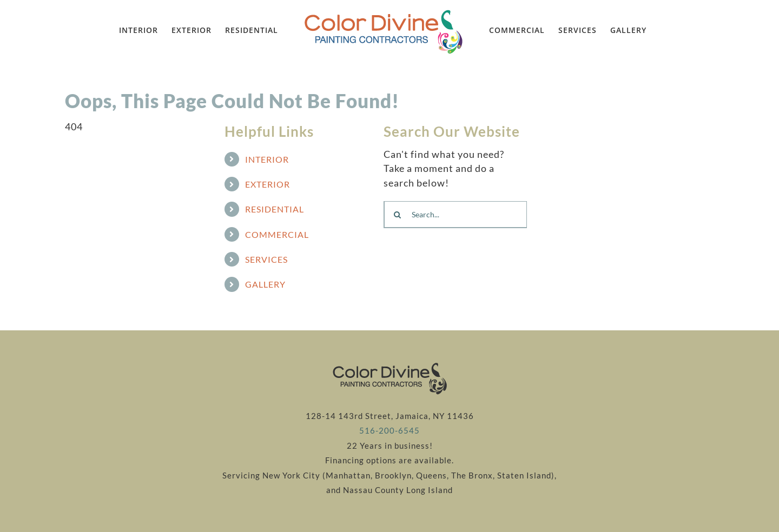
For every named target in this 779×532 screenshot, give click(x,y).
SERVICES (266, 259)
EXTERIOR (268, 184)
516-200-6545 (389, 431)
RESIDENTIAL (275, 209)
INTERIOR (267, 159)
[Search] (397, 215)
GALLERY (265, 284)
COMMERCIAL (277, 234)
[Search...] (455, 215)
